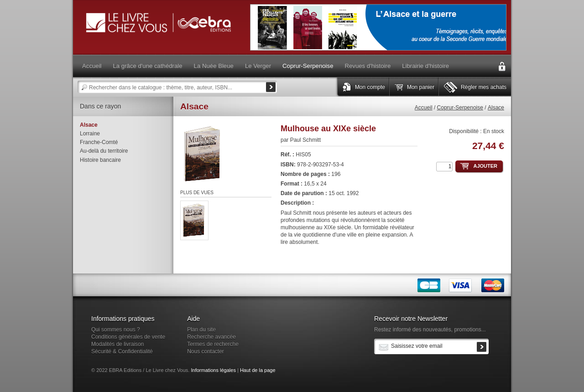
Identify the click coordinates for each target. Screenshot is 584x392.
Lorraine (90, 134)
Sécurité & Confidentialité (122, 351)
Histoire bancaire (100, 160)
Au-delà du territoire (104, 151)
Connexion (502, 67)
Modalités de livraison (117, 344)
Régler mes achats (484, 87)
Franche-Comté (99, 142)
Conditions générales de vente (128, 337)
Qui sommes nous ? (116, 330)
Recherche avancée (211, 337)
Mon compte (370, 87)
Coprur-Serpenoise (460, 108)
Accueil (424, 108)
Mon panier (421, 87)
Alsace (496, 108)
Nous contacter (206, 351)
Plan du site (201, 330)
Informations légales (213, 370)
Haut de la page (258, 370)
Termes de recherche (213, 344)
